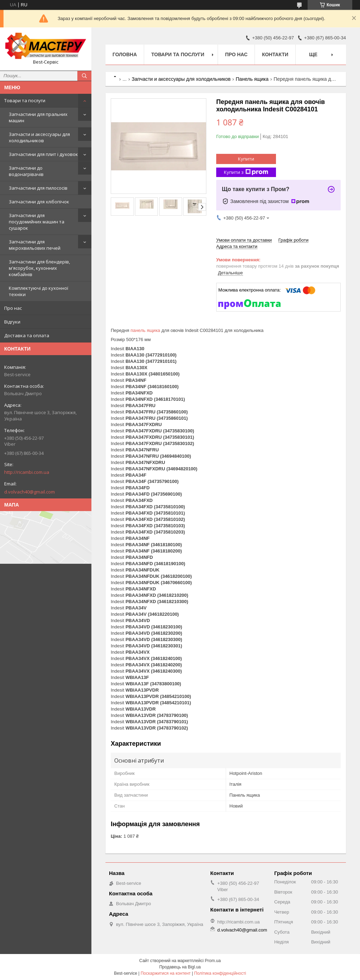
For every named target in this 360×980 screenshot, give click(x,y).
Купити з (246, 172)
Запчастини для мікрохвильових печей (35, 245)
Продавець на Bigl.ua (180, 967)
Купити (246, 159)
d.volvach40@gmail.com (30, 492)
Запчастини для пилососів (38, 188)
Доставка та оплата (27, 335)
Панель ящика (252, 79)
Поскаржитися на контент (166, 973)
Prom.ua (213, 961)
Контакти (275, 54)
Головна (125, 54)
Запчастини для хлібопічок (39, 202)
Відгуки (12, 322)
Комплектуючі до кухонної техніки (38, 291)
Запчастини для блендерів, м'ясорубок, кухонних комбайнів (39, 268)
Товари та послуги (25, 100)
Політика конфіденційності (220, 973)
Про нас (13, 308)
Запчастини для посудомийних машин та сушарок (37, 222)
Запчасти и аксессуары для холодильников (39, 137)
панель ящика (145, 330)
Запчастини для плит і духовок (43, 154)
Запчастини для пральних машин (38, 117)
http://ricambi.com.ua (27, 472)
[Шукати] (84, 76)
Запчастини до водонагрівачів (26, 171)
